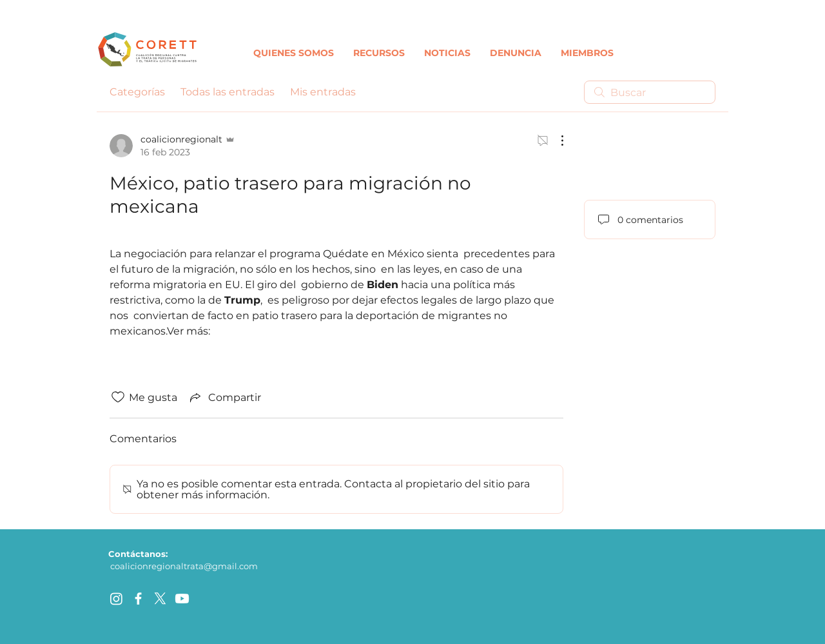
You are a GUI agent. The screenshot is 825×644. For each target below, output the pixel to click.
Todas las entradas (228, 92)
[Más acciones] (556, 141)
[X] (160, 599)
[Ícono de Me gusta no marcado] (118, 397)
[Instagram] (116, 599)
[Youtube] (182, 599)
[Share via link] (224, 397)
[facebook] (138, 599)
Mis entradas (323, 92)
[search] (650, 92)
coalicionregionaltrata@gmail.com (184, 566)
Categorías (137, 92)
